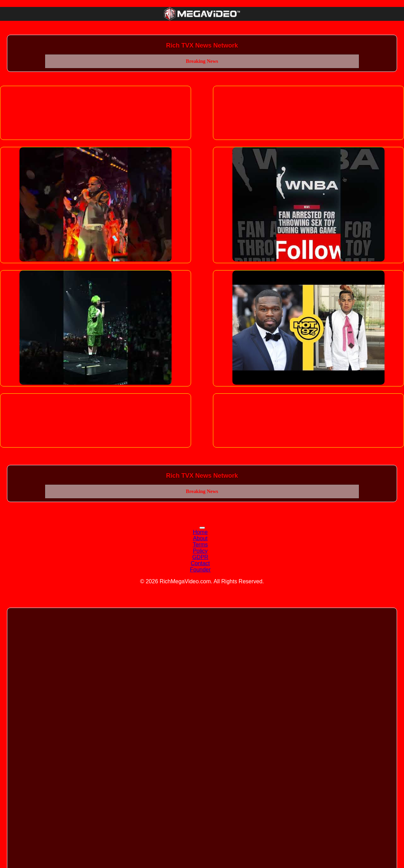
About (200, 538)
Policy (200, 551)
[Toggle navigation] (202, 528)
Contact (200, 563)
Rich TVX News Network (202, 45)
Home (200, 532)
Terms (200, 545)
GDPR (200, 557)
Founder (200, 570)
